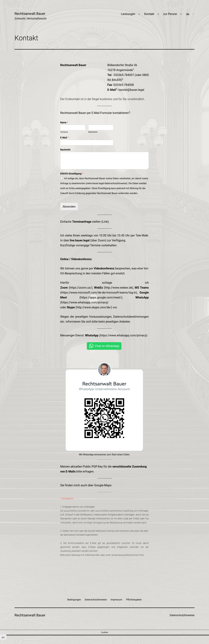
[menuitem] (188, 14)
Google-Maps (103, 485)
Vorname (64, 132)
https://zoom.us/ (81, 288)
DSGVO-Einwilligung (72, 174)
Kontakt (149, 14)
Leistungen (128, 14)
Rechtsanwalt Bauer (30, 14)
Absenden (69, 207)
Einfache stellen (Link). (85, 222)
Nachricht (65, 150)
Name (64, 123)
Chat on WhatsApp (107, 346)
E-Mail (64, 138)
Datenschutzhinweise (182, 615)
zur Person (170, 14)
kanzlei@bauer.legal (131, 90)
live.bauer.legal (80, 240)
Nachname (93, 132)
